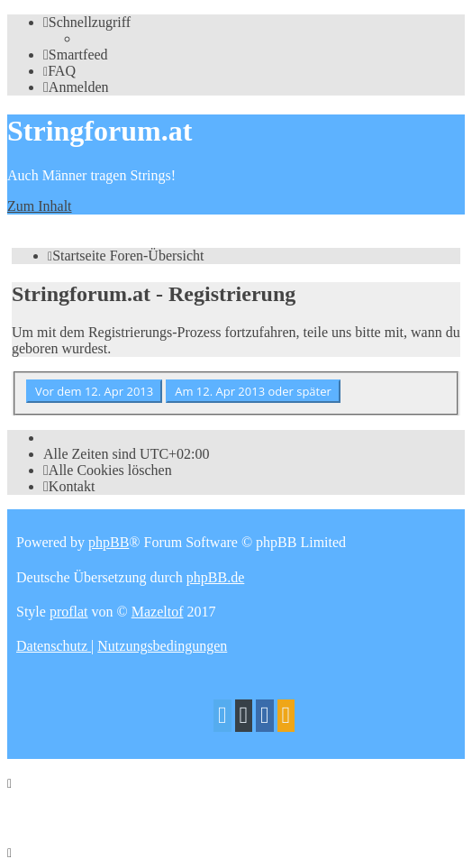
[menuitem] (76, 55)
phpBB (109, 542)
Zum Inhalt (40, 206)
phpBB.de (215, 577)
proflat (69, 612)
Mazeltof (158, 612)
